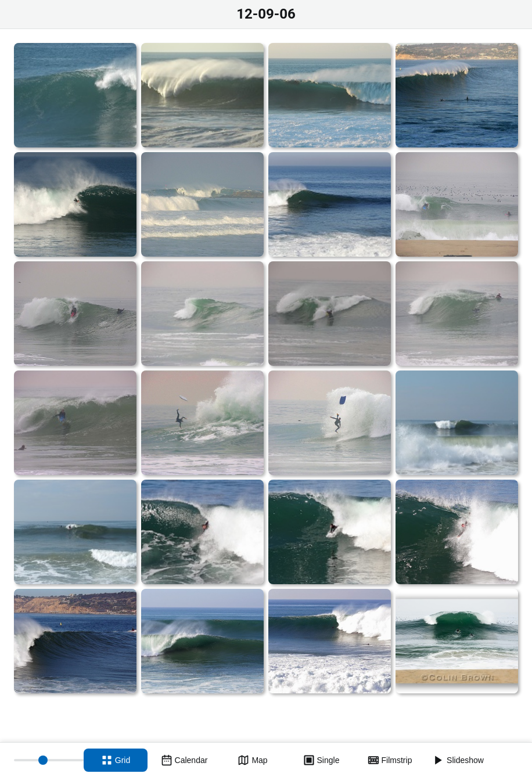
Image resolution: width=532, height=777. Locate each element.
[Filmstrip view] (390, 760)
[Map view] (253, 760)
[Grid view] (116, 760)
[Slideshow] (458, 760)
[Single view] (321, 760)
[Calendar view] (184, 760)
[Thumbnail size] (49, 760)
